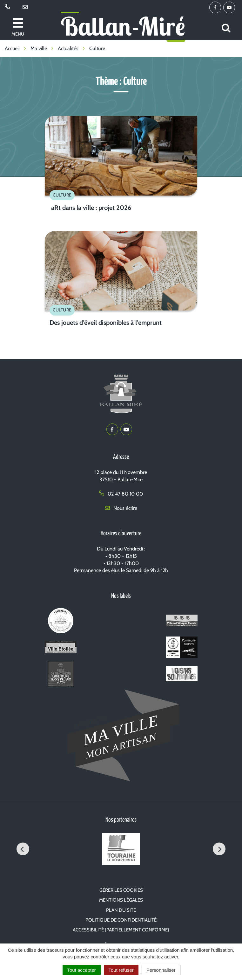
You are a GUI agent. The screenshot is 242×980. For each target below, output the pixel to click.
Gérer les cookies (121, 890)
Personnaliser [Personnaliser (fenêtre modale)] (161, 970)
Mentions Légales (121, 900)
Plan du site (121, 910)
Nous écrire (121, 508)
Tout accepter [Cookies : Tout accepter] (82, 970)
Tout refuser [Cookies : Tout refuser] (121, 970)
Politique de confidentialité (121, 920)
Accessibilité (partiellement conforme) (121, 930)
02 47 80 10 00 (121, 494)
